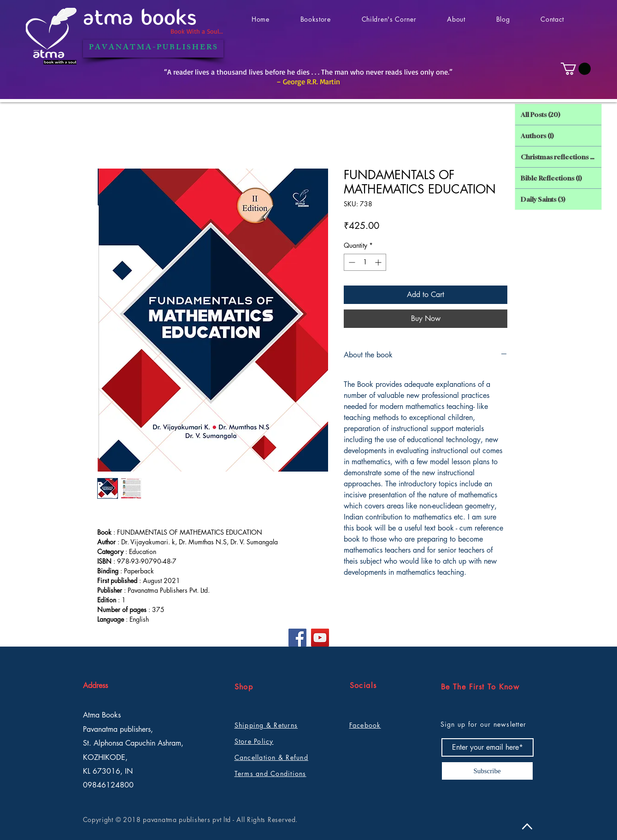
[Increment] (379, 262)
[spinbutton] (365, 262)
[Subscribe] (487, 771)
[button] (576, 69)
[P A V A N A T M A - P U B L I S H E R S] (153, 49)
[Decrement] (351, 262)
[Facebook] (297, 638)
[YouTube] (320, 638)
